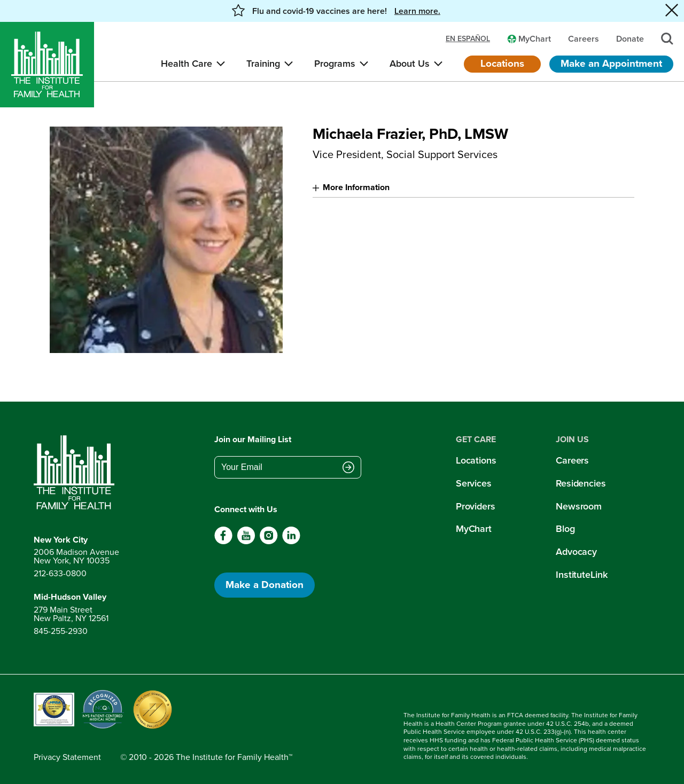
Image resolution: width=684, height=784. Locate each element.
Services (474, 483)
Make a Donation (265, 585)
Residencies (581, 483)
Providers (476, 506)
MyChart (474, 529)
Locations (502, 63)
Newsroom (579, 506)
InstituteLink (582, 575)
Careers (572, 460)
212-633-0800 (60, 573)
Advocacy (576, 552)
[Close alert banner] (672, 11)
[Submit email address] (348, 468)
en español (468, 39)
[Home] (47, 65)
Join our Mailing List (253, 439)
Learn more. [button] (417, 11)
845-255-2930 (61, 631)
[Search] (667, 39)
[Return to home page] (76, 473)
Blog (565, 529)
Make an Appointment (611, 63)
